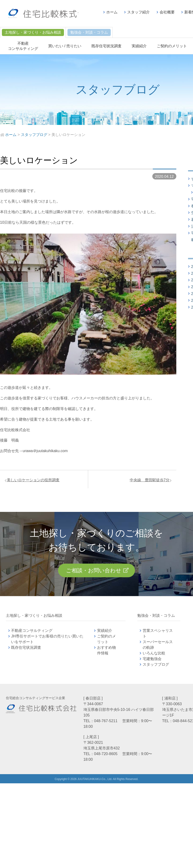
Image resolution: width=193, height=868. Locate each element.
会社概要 (167, 12)
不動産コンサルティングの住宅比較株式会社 (51, 14)
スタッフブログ (156, 668)
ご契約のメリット (172, 46)
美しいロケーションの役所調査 (35, 481)
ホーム (112, 12)
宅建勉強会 (158, 662)
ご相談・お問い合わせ (93, 573)
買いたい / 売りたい (65, 46)
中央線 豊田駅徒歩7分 (148, 481)
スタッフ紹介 (138, 12)
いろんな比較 (154, 656)
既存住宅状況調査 (106, 46)
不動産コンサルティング (32, 634)
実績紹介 (139, 46)
